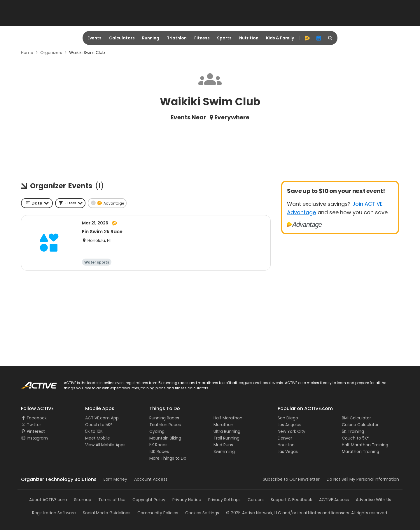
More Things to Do (168, 458)
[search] (330, 38)
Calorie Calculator (360, 425)
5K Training (353, 431)
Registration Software (54, 513)
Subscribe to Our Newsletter (291, 479)
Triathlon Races (165, 425)
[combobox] (37, 203)
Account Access (151, 479)
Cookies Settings (202, 513)
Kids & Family (280, 38)
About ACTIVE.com (48, 500)
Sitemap (83, 500)
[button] (70, 203)
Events (94, 38)
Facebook (37, 418)
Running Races (164, 418)
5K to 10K (94, 431)
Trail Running (226, 438)
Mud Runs (223, 445)
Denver (285, 438)
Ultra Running (227, 431)
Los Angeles (289, 425)
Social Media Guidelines (107, 513)
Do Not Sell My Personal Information (363, 479)
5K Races (158, 445)
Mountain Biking (165, 438)
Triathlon (177, 38)
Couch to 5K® (99, 425)
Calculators (122, 38)
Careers (256, 500)
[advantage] (307, 38)
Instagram (37, 438)
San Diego (288, 418)
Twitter (34, 425)
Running (151, 38)
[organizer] (319, 38)
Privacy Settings (224, 500)
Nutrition (249, 38)
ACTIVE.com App (102, 418)
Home (27, 53)
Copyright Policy (149, 500)
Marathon (223, 425)
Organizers (51, 53)
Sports (224, 38)
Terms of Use (112, 500)
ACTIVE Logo (33, 383)
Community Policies (158, 513)
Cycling (157, 431)
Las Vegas (288, 451)
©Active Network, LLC (254, 513)
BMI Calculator (356, 418)
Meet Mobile (98, 438)
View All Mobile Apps (105, 445)
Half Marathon (228, 418)
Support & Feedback (291, 500)
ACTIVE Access (334, 500)
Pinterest (36, 431)
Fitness (202, 38)
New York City (292, 431)
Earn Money (115, 479)
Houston (286, 445)
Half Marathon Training (365, 445)
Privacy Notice (187, 500)
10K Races (159, 451)
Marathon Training (360, 451)
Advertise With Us (373, 500)
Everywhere (232, 117)
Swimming (224, 451)
